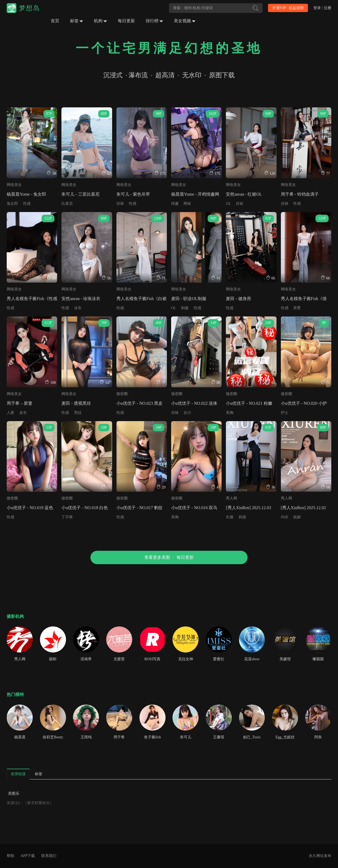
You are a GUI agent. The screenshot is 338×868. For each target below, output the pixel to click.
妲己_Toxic (252, 737)
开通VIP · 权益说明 (288, 8)
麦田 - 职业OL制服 (189, 299)
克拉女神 (186, 659)
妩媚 (297, 517)
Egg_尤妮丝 (285, 737)
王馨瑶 (219, 737)
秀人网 (232, 498)
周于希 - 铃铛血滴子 (300, 194)
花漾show (252, 659)
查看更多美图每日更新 (169, 557)
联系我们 (49, 856)
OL (228, 204)
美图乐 (14, 794)
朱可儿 (186, 737)
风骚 (242, 517)
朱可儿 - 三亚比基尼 (80, 194)
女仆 (187, 413)
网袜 (187, 204)
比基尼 (67, 204)
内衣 (285, 517)
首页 (55, 21)
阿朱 (318, 737)
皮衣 (23, 413)
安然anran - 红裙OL (244, 194)
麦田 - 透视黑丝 (76, 403)
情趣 (175, 204)
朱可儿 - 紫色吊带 (133, 194)
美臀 (297, 308)
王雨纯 (86, 737)
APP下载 (28, 856)
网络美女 (14, 185)
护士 (285, 413)
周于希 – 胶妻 (20, 403)
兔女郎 (12, 204)
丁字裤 (67, 517)
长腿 (230, 517)
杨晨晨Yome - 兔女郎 (26, 194)
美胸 (230, 413)
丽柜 (53, 659)
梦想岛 (30, 8)
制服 (185, 308)
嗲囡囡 (318, 659)
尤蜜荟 (119, 659)
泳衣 (78, 308)
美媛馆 (285, 659)
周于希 (119, 737)
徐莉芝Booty (53, 737)
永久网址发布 (320, 856)
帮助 (10, 856)
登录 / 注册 (322, 8)
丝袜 (120, 204)
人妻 (10, 413)
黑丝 (78, 413)
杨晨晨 (20, 737)
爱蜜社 (219, 659)
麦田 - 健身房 (238, 299)
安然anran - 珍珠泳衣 (81, 299)
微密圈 (122, 394)
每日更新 (126, 21)
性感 (27, 204)
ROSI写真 (152, 659)
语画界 (86, 659)
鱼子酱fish (153, 737)
